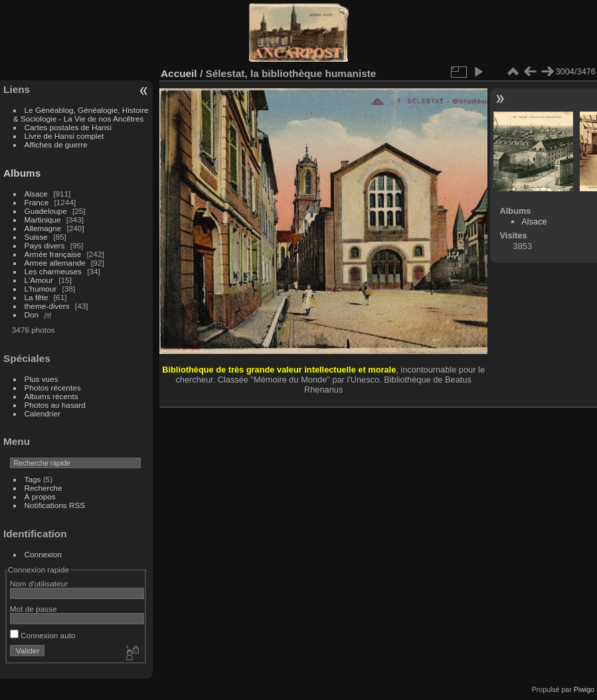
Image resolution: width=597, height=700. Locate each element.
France (37, 202)
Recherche (43, 488)
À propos (40, 496)
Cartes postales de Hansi (68, 127)
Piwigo (584, 689)
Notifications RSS (55, 505)
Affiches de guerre (56, 144)
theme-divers (47, 306)
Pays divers (45, 245)
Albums (22, 173)
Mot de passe (34, 609)
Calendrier (43, 413)
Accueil (179, 73)
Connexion (43, 554)
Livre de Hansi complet (64, 136)
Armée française (53, 254)
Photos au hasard (55, 405)
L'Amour (39, 280)
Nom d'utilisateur (39, 583)
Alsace (36, 194)
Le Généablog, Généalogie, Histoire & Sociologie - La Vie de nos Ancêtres (81, 114)
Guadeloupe (46, 211)
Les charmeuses (53, 271)
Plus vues (42, 379)
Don (32, 314)
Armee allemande (55, 263)
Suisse (36, 237)
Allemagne (43, 228)
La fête (37, 297)
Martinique (43, 219)
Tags (33, 479)
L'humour (41, 289)
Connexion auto (43, 635)
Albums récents (51, 396)
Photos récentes (53, 388)
